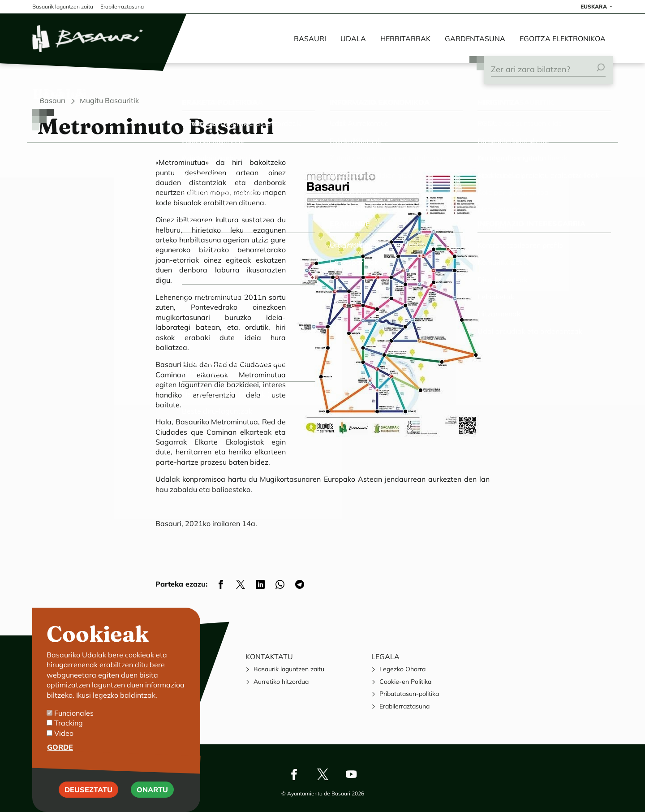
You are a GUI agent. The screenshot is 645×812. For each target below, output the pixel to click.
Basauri (310, 39)
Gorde (60, 756)
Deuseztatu (88, 798)
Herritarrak (405, 39)
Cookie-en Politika (405, 682)
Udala (353, 39)
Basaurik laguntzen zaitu (289, 669)
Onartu (152, 798)
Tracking (69, 732)
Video (64, 742)
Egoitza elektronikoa (563, 39)
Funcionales (74, 722)
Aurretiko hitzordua (281, 682)
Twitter (322, 774)
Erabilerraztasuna (404, 706)
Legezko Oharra (402, 669)
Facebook (294, 774)
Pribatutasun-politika (409, 694)
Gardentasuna (475, 39)
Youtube (351, 774)
